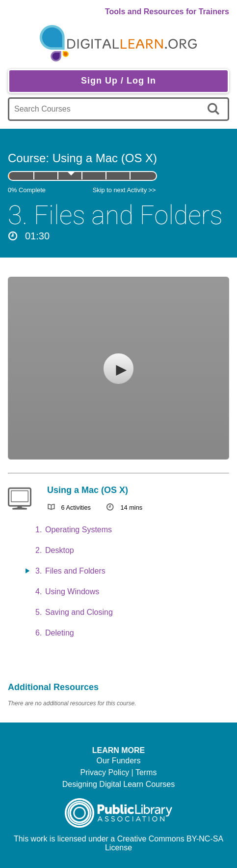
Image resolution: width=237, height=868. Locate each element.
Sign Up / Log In (118, 81)
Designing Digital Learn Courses (118, 784)
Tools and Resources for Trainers (167, 12)
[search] (215, 109)
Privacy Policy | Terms (119, 772)
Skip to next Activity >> (124, 190)
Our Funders (119, 761)
